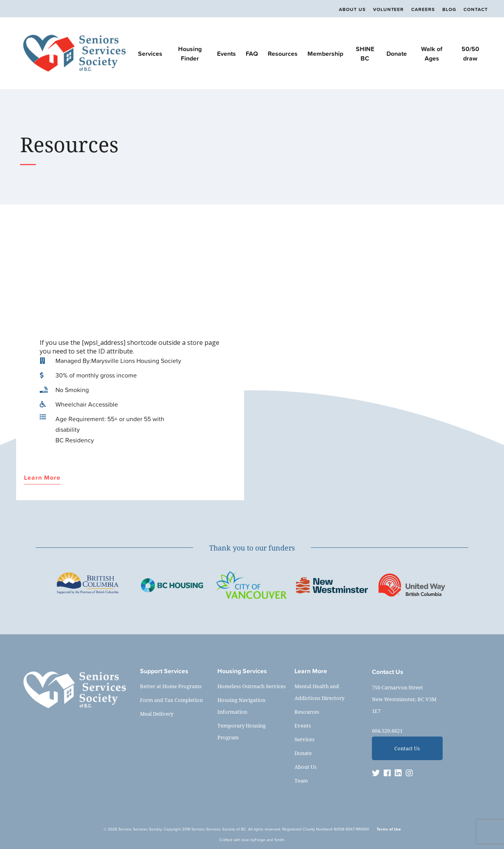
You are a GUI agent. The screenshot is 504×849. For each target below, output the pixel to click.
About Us (352, 9)
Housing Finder (190, 53)
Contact (476, 9)
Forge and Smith (269, 840)
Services (150, 53)
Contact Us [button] (407, 748)
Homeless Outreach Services (252, 686)
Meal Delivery (157, 714)
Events (226, 53)
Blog (449, 9)
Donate (397, 53)
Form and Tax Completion (171, 700)
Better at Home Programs (171, 686)
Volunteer (388, 9)
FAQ (252, 53)
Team (301, 781)
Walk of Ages (432, 53)
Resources (283, 53)
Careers (423, 9)
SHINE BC (365, 53)
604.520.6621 (387, 731)
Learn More (42, 478)
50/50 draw (470, 53)
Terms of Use (389, 829)
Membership (325, 53)
